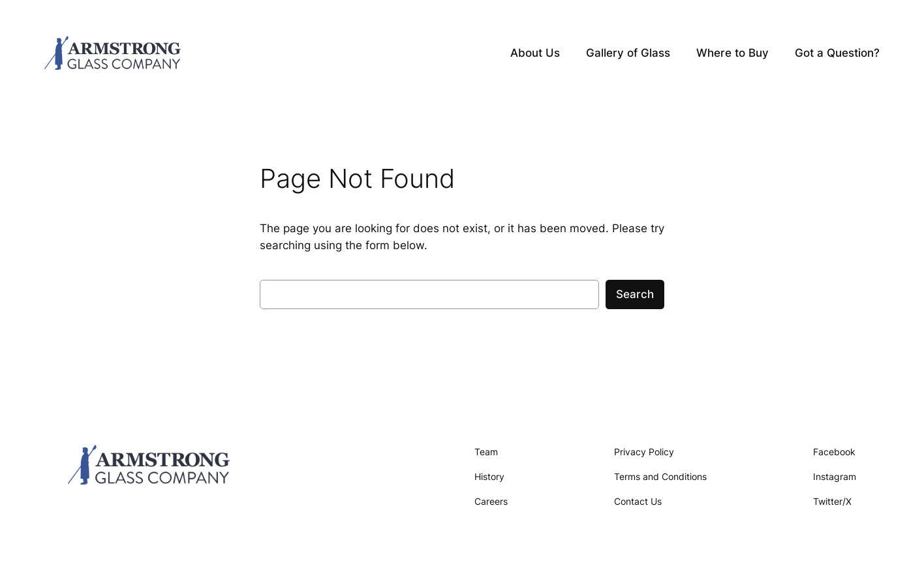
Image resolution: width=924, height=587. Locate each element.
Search (635, 294)
